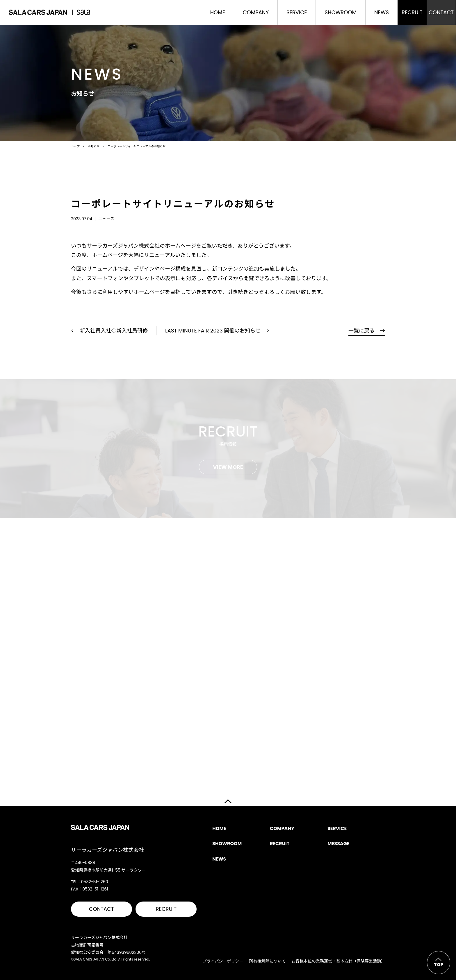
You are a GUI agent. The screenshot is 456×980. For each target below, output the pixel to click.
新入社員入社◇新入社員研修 (114, 331)
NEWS (382, 12)
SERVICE (297, 12)
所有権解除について (267, 961)
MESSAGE (339, 844)
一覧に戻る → (367, 331)
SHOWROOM (340, 12)
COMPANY (256, 12)
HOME (217, 12)
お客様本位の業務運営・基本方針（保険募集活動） (338, 961)
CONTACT (101, 909)
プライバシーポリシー (223, 961)
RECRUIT (166, 909)
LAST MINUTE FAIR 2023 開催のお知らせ (213, 331)
